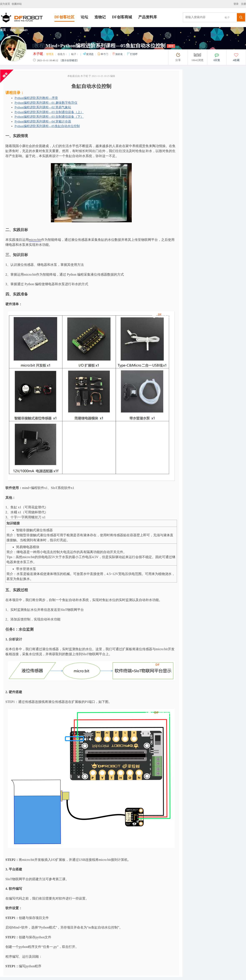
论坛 (84, 17)
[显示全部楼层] (69, 60)
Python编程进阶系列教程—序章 (36, 98)
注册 (243, 4)
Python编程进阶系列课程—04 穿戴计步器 (43, 121)
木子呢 (38, 54)
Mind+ (24, 30)
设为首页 (5, 4)
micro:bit (35, 240)
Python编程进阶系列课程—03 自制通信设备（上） (49, 112)
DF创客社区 (64, 17)
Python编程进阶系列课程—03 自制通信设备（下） (49, 117)
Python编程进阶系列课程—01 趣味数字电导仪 (46, 103)
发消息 (88, 54)
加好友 (118, 54)
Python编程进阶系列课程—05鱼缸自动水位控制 (47, 126)
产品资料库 (148, 17)
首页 (3, 30)
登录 (237, 4)
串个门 (103, 54)
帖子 (227, 17)
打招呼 (132, 54)
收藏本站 (17, 4)
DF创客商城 (122, 17)
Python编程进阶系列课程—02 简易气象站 (43, 107)
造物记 (100, 17)
